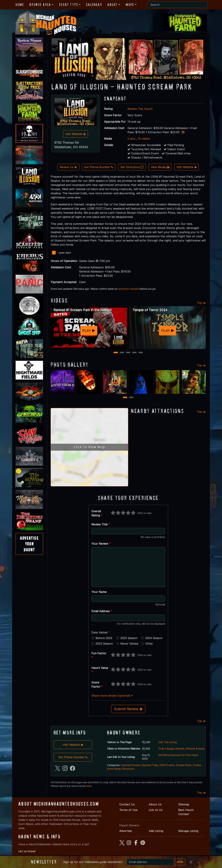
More (130, 5)
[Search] (178, 5)
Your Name (99, 592)
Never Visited (129, 644)
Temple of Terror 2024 (150, 310)
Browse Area (40, 5)
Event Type (69, 5)
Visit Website (76, 134)
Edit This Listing (168, 742)
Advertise (126, 831)
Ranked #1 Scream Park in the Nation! (82, 310)
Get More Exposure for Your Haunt (179, 755)
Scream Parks (184, 765)
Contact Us (127, 804)
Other (149, 644)
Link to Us (156, 810)
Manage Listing (188, 831)
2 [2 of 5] (122, 353)
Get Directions (132, 167)
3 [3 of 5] (128, 353)
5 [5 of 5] (141, 353)
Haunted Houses (130, 765)
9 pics (131, 139)
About (112, 5)
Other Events (167, 765)
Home (20, 5)
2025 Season (104, 644)
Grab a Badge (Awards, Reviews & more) (182, 749)
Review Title (101, 524)
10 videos (144, 139)
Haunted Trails (150, 765)
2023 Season (129, 638)
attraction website (128, 289)
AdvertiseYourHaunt (29, 544)
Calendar (94, 5)
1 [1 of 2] (125, 398)
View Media (160, 167)
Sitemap (184, 804)
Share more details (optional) (112, 696)
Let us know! (27, 851)
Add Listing (156, 831)
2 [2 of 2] (131, 398)
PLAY (89, 330)
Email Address (102, 611)
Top (201, 303)
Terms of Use (128, 810)
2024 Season (154, 638)
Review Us (68, 167)
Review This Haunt (140, 109)
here (89, 786)
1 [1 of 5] (116, 353)
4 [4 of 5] (134, 353)
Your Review (101, 544)
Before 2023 (104, 638)
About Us (155, 804)
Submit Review (128, 709)
